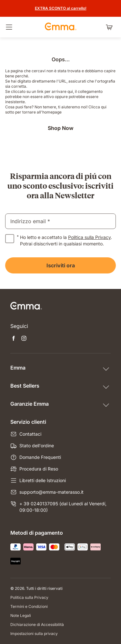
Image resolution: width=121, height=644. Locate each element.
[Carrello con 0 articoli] (111, 27)
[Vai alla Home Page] (61, 27)
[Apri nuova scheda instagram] (24, 339)
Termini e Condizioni (29, 606)
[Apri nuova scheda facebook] (14, 339)
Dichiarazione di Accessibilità (37, 624)
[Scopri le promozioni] (61, 8)
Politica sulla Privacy (89, 237)
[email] (60, 221)
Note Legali (21, 615)
